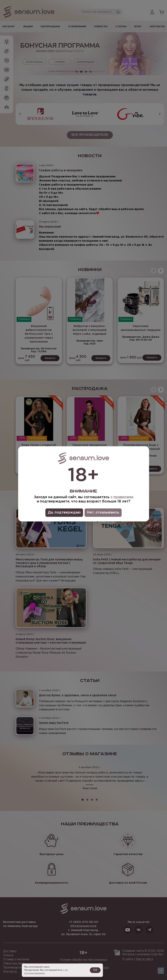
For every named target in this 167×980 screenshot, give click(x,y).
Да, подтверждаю (64, 513)
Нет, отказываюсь (103, 513)
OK (95, 970)
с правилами (122, 497)
